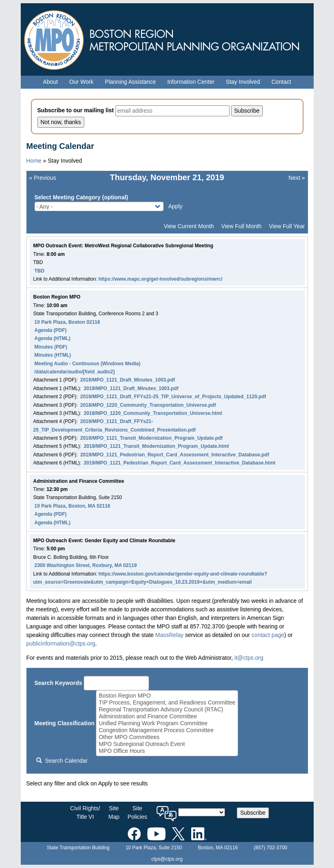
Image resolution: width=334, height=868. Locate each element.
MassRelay (169, 635)
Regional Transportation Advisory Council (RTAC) (167, 710)
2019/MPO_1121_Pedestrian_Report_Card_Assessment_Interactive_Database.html (180, 463)
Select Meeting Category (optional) (81, 197)
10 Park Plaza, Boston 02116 (67, 322)
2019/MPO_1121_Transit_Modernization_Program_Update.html (156, 446)
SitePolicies (137, 812)
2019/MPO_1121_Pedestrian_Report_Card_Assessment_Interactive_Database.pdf (175, 455)
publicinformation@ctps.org (61, 643)
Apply (175, 206)
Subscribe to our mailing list (76, 110)
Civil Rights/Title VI (85, 812)
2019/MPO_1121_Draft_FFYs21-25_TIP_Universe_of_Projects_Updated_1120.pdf (173, 397)
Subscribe (253, 813)
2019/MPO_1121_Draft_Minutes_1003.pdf (128, 380)
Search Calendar (62, 761)
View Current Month (189, 226)
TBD (40, 271)
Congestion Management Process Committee (167, 730)
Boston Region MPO (167, 696)
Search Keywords (59, 683)
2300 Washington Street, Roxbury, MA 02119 (86, 565)
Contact (281, 82)
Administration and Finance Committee (167, 716)
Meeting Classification (65, 723)
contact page (268, 635)
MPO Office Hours (167, 751)
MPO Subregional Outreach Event (167, 744)
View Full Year (287, 226)
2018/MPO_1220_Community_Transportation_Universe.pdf (148, 405)
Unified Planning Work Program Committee (167, 723)
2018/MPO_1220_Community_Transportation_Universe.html (153, 413)
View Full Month (241, 226)
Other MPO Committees (167, 737)
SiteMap (114, 812)
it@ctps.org (249, 658)
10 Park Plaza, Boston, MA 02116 (72, 506)
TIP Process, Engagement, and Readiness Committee (167, 703)
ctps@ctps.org (167, 859)
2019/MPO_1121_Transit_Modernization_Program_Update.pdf (151, 438)
